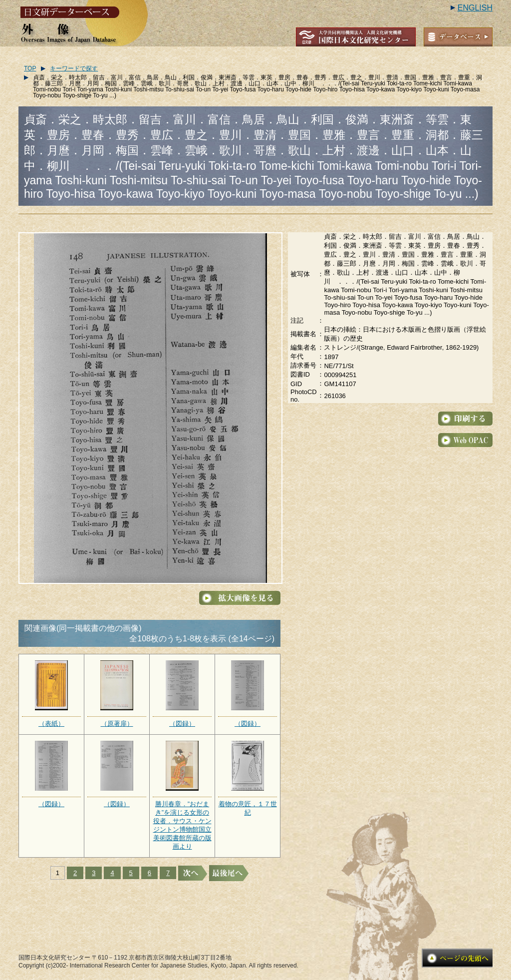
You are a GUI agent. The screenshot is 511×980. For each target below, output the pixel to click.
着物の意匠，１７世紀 (248, 808)
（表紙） (51, 724)
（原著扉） (117, 724)
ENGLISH (475, 8)
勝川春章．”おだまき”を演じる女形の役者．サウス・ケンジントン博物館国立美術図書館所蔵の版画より (182, 825)
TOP (30, 68)
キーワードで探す (74, 68)
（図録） (182, 724)
